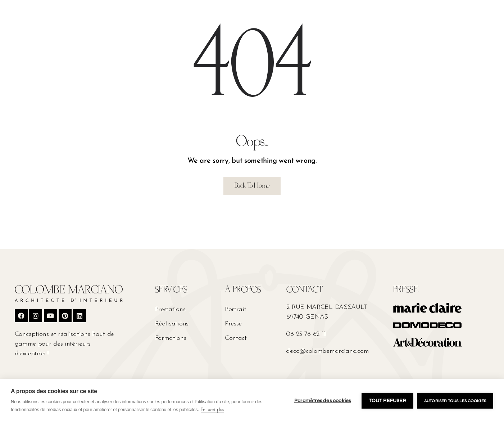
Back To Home (252, 186)
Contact (236, 338)
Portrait (236, 309)
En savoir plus (212, 410)
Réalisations (172, 324)
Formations (171, 338)
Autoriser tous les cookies (455, 401)
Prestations (170, 309)
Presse (233, 324)
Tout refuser (387, 401)
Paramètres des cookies (323, 401)
